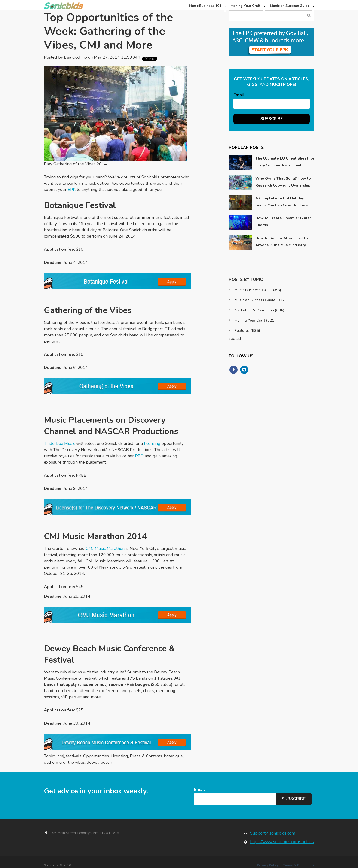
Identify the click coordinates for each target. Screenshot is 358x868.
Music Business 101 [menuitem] (205, 6)
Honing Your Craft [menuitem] (246, 6)
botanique (173, 756)
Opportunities (96, 756)
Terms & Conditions (299, 865)
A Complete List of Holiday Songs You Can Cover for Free (282, 202)
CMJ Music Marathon (105, 549)
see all (235, 338)
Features (247, 331)
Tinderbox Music (60, 443)
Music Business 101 (258, 290)
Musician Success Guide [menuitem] (290, 6)
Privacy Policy (268, 865)
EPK (72, 190)
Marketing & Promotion (259, 310)
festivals (74, 756)
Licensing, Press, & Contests (136, 756)
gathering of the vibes (64, 762)
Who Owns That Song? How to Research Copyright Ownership (283, 182)
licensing (152, 443)
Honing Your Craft (255, 320)
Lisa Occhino (75, 57)
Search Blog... (309, 16)
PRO (139, 456)
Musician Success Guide (260, 300)
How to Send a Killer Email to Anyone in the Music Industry (282, 242)
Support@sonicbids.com (273, 833)
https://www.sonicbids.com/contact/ (282, 842)
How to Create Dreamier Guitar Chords (283, 222)
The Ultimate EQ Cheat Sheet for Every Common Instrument (285, 162)
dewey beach (99, 762)
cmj (61, 756)
